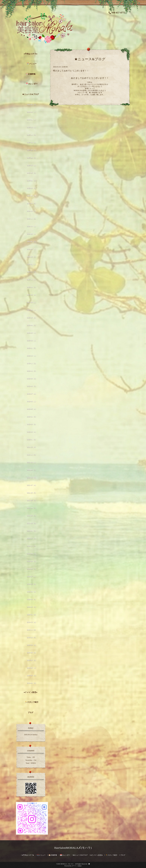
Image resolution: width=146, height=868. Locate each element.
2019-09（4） (32, 645)
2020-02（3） (32, 607)
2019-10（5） (32, 637)
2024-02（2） (32, 257)
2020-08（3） (32, 569)
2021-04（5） (32, 508)
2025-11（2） (32, 135)
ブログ (31, 712)
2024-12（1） (32, 211)
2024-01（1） (32, 264)
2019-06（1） (32, 668)
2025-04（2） (32, 181)
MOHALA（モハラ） (67, 864)
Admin (80, 866)
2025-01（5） (32, 203)
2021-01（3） (32, 531)
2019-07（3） (32, 660)
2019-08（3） (32, 653)
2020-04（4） (32, 592)
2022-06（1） (32, 401)
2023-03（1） (32, 333)
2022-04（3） (32, 417)
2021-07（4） (32, 485)
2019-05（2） (32, 676)
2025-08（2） (32, 158)
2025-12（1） (32, 127)
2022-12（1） (32, 356)
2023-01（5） (32, 348)
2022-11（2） (32, 363)
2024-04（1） (32, 249)
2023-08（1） (32, 302)
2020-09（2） (32, 561)
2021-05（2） (32, 500)
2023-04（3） (32, 325)
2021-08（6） (32, 478)
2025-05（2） (32, 173)
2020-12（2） (32, 538)
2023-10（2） (32, 287)
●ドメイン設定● (31, 692)
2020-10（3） (32, 554)
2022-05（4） (32, 409)
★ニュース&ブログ (31, 94)
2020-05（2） (32, 584)
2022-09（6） (32, 379)
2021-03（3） (32, 516)
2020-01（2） (32, 615)
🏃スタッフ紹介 (32, 702)
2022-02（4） (32, 432)
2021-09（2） (32, 470)
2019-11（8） (32, 630)
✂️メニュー (32, 64)
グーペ (74, 866)
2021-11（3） (32, 455)
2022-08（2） (32, 386)
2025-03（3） (32, 188)
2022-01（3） (32, 440)
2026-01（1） (32, 120)
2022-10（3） (32, 371)
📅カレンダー (32, 84)
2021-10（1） (32, 462)
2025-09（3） (32, 150)
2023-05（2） (32, 318)
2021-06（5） (32, 493)
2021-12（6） (32, 447)
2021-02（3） (32, 523)
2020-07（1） (32, 577)
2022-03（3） (32, 424)
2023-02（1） (32, 341)
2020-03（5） (32, 599)
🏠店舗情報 (31, 74)
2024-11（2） (32, 219)
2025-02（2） (32, 196)
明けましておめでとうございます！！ (71, 71)
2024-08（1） (32, 234)
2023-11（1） (32, 280)
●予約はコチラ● (31, 54)
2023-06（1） (32, 310)
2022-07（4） (32, 394)
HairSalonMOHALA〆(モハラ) (73, 848)
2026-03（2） (32, 104)
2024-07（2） (32, 242)
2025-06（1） (32, 165)
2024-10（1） (32, 226)
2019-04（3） (32, 683)
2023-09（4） (32, 295)
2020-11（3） (32, 546)
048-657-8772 (117, 13)
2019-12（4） (32, 622)
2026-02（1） (32, 112)
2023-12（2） (32, 272)
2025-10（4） (32, 143)
